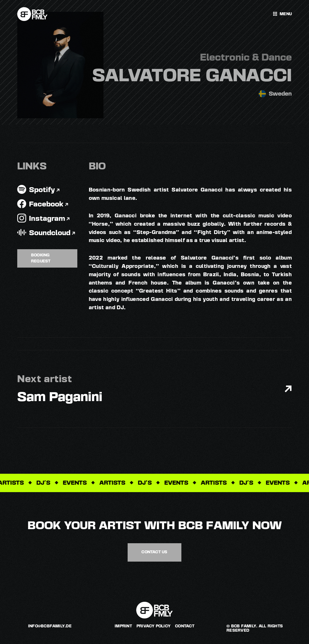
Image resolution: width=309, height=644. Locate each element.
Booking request (41, 258)
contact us (154, 552)
